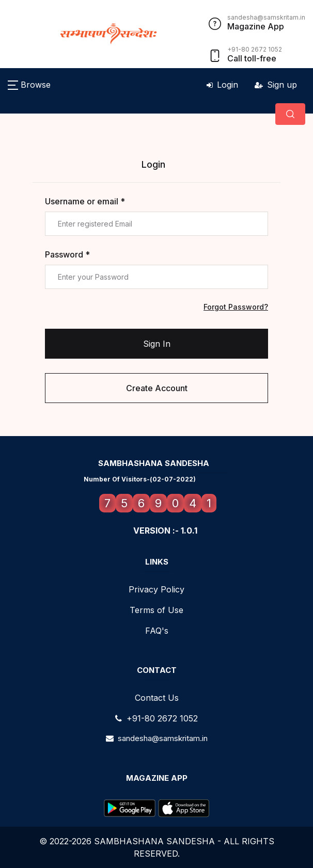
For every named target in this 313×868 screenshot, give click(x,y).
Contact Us (157, 698)
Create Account (157, 388)
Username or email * (85, 201)
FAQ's (157, 631)
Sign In (157, 344)
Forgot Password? (236, 307)
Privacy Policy (156, 589)
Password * (67, 254)
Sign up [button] (276, 85)
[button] (29, 85)
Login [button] (222, 85)
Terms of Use (156, 610)
